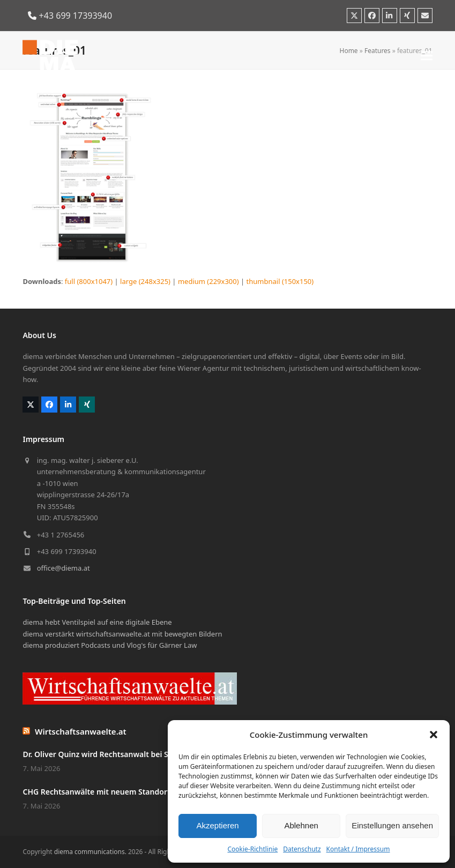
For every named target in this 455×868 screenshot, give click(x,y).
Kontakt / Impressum (358, 849)
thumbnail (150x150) (280, 281)
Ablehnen (301, 825)
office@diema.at (64, 568)
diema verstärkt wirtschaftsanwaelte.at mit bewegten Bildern (122, 634)
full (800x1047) (89, 281)
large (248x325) (145, 281)
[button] (434, 735)
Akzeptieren (217, 825)
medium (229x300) (208, 281)
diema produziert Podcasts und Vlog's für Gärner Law (110, 645)
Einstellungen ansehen (392, 825)
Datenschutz (302, 849)
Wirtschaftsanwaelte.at (81, 731)
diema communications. (90, 852)
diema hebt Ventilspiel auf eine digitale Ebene (97, 622)
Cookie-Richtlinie (252, 849)
